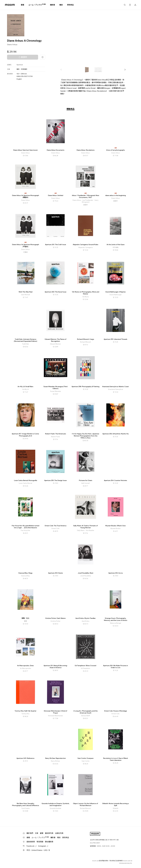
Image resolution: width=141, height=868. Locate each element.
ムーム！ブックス (37, 5)
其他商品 (70, 5)
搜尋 (125, 5)
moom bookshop (10, 5)
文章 (37, 833)
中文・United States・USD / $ (38, 850)
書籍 (22, 5)
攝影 (18, 69)
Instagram (43, 846)
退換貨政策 (31, 842)
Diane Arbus (12, 44)
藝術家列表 (49, 833)
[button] (125, 70)
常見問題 (40, 842)
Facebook (32, 846)
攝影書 (52, 5)
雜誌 (61, 5)
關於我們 (30, 833)
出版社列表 (59, 833)
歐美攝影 (24, 69)
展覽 (42, 833)
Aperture (20, 65)
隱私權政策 (49, 842)
